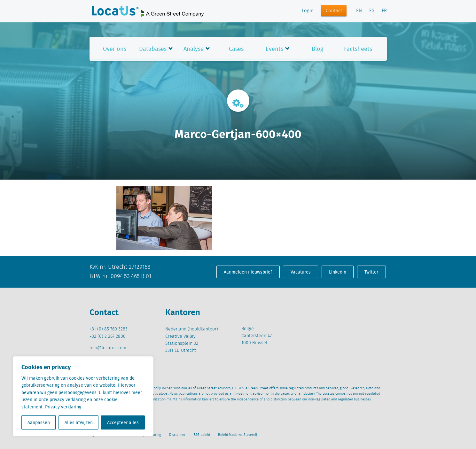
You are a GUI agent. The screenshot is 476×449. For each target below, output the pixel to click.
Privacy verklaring (63, 407)
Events (274, 49)
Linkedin (338, 272)
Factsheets (358, 49)
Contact (334, 11)
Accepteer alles (123, 422)
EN (359, 11)
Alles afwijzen (79, 422)
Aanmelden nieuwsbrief (248, 272)
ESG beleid (202, 435)
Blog (317, 49)
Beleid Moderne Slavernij (238, 435)
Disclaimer (177, 435)
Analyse (194, 49)
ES (372, 11)
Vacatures (301, 272)
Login (308, 11)
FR (384, 11)
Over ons (115, 49)
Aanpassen (39, 422)
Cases (236, 49)
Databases (153, 49)
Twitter (371, 272)
